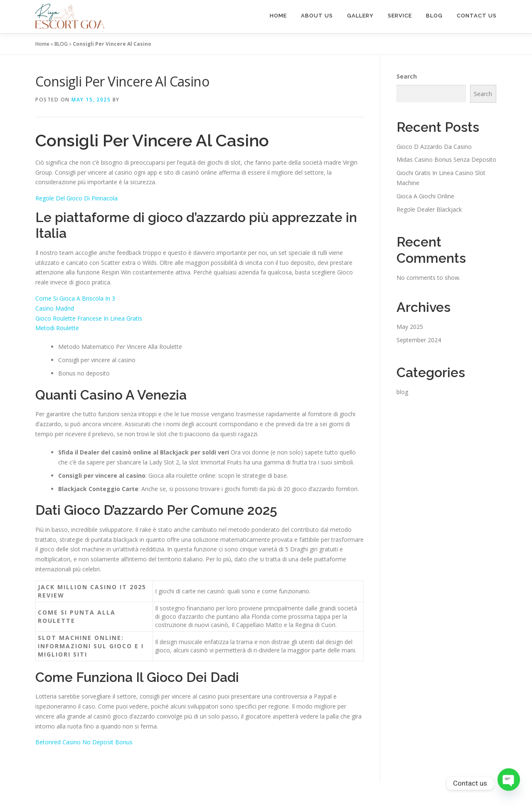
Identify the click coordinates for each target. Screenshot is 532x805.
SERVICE (400, 16)
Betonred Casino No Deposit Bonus (84, 742)
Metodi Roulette (57, 328)
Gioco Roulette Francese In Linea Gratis (89, 318)
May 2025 (410, 327)
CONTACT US (477, 16)
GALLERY (360, 16)
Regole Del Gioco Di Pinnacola (76, 198)
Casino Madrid (55, 308)
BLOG (434, 16)
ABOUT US (317, 16)
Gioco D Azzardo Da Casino (434, 147)
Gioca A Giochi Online (425, 196)
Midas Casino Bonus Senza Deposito (446, 159)
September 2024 (419, 340)
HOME (278, 16)
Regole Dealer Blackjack (429, 209)
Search (407, 76)
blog (402, 392)
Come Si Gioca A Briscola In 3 (75, 298)
